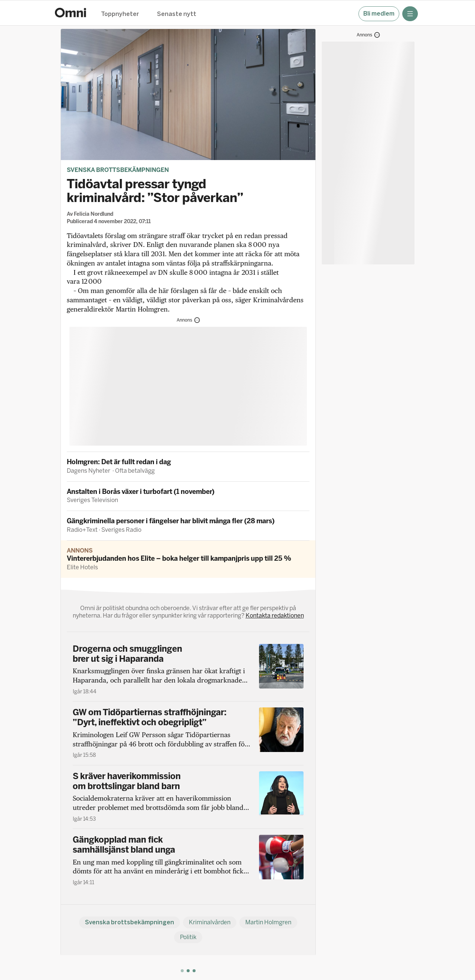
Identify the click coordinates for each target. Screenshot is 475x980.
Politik (188, 937)
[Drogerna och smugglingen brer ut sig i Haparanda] (188, 670)
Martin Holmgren (268, 922)
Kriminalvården (210, 922)
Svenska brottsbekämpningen (118, 170)
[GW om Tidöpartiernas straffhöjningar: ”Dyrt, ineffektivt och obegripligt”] (188, 733)
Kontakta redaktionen (275, 616)
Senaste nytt (177, 14)
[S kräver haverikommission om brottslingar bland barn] (188, 797)
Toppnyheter (120, 14)
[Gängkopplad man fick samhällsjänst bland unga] (188, 860)
